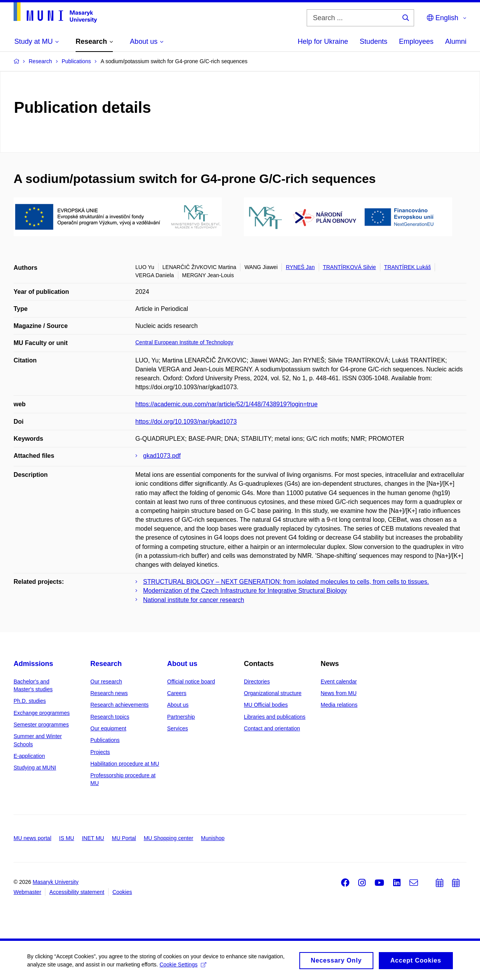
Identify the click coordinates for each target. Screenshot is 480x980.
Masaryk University (55, 882)
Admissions (33, 664)
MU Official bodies (266, 705)
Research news (109, 693)
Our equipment (108, 728)
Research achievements (119, 705)
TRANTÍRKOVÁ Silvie (350, 267)
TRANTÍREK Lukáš (408, 267)
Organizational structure (273, 693)
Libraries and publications (275, 717)
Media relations (339, 705)
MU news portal (32, 838)
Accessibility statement (77, 892)
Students (374, 41)
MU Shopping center (169, 838)
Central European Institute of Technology (184, 342)
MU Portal (124, 838)
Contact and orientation (272, 728)
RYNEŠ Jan (300, 267)
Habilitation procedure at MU (125, 764)
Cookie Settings (183, 970)
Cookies (122, 892)
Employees (416, 41)
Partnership (181, 717)
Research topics (110, 717)
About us (182, 664)
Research (106, 664)
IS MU (66, 838)
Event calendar (339, 682)
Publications (105, 740)
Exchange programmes (42, 713)
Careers (177, 693)
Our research (106, 682)
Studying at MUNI (35, 768)
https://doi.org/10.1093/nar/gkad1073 (186, 422)
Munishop (213, 838)
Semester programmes (41, 725)
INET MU (93, 838)
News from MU (339, 693)
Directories (257, 682)
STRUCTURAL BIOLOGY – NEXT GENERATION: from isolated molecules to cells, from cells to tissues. (286, 582)
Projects (100, 752)
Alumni (456, 41)
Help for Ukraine (323, 41)
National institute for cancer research (194, 600)
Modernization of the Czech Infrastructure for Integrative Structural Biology (245, 591)
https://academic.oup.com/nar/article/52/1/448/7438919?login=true (226, 404)
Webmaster (27, 892)
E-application (29, 756)
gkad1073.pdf (162, 456)
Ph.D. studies (30, 701)
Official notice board (191, 682)
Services (178, 728)
